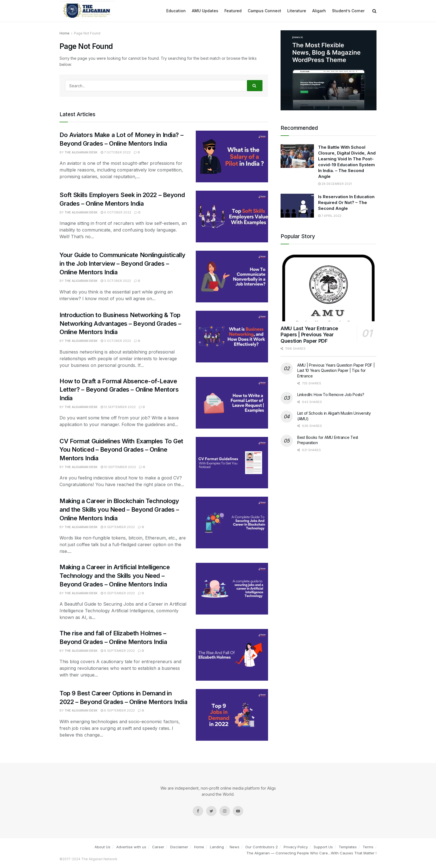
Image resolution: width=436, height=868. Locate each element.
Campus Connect (264, 11)
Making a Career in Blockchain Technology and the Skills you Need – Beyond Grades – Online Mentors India (119, 509)
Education (176, 11)
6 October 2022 (116, 212)
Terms (368, 847)
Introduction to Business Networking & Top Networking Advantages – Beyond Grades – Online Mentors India (120, 324)
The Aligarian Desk (81, 152)
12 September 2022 (118, 407)
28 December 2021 (335, 184)
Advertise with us (131, 847)
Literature (297, 11)
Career (158, 847)
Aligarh (319, 11)
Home (199, 847)
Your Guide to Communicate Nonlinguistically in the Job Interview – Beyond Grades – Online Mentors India (122, 263)
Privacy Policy (296, 847)
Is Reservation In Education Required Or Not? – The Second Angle (346, 202)
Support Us (323, 847)
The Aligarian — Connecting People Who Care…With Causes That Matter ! (311, 853)
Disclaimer (179, 847)
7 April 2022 (330, 216)
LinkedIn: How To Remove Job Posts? (331, 395)
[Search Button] (255, 86)
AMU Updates (205, 11)
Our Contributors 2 (262, 847)
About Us (102, 847)
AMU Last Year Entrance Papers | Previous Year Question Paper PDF (309, 335)
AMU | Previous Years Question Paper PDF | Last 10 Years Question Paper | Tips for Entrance (336, 370)
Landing (217, 847)
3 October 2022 (116, 281)
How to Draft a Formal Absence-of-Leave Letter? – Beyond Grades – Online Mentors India (119, 390)
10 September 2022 (118, 467)
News (235, 847)
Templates (348, 847)
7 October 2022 (116, 152)
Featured (233, 11)
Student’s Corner (348, 11)
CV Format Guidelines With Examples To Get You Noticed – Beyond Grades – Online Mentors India (121, 450)
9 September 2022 (118, 527)
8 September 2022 (118, 651)
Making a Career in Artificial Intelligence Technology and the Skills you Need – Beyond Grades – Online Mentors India (115, 576)
